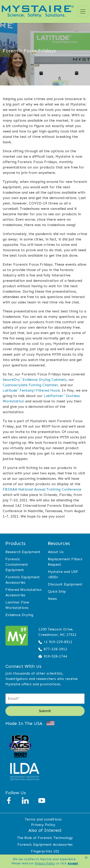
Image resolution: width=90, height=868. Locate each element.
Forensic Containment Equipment (17, 564)
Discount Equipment (65, 584)
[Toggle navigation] (83, 11)
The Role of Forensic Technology (45, 838)
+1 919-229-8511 (58, 642)
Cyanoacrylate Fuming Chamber (30, 385)
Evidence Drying (19, 615)
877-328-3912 (55, 649)
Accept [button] (73, 863)
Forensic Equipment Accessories (45, 844)
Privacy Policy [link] (45, 863)
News (52, 599)
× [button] (86, 858)
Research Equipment (23, 552)
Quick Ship (57, 591)
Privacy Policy (43, 825)
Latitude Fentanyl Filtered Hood (31, 390)
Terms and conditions (43, 819)
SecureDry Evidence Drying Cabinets (35, 380)
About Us (56, 552)
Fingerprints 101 (45, 851)
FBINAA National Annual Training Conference (42, 489)
